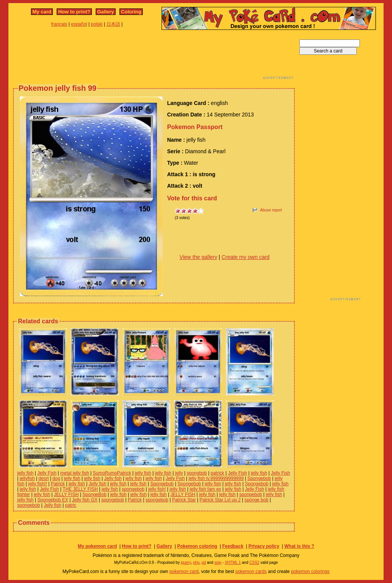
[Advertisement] (154, 57)
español (79, 24)
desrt (44, 478)
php (196, 563)
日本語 (113, 24)
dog (56, 478)
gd (204, 563)
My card (42, 12)
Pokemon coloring (197, 546)
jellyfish (27, 478)
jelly (179, 473)
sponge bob (256, 500)
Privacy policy (264, 546)
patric (71, 505)
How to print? (74, 12)
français (59, 24)
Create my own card (246, 257)
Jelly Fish (47, 473)
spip (218, 563)
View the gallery (198, 257)
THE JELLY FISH (80, 489)
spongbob (197, 473)
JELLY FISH (66, 495)
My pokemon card (97, 546)
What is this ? (299, 546)
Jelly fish (113, 478)
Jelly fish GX (85, 500)
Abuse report (271, 210)
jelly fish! (157, 489)
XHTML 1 (233, 563)
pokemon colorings (310, 572)
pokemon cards (251, 572)
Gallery (106, 12)
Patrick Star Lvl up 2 (220, 500)
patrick (217, 473)
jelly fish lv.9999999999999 (216, 478)
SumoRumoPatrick (112, 473)
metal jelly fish (74, 473)
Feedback (233, 546)
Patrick (58, 484)
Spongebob (259, 478)
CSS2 (254, 563)
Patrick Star (184, 500)
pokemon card (184, 572)
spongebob (133, 489)
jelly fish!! (37, 484)
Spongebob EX (53, 500)
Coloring (131, 12)
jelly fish (25, 473)
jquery (186, 563)
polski (97, 24)
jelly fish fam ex (206, 489)
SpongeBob (94, 495)
